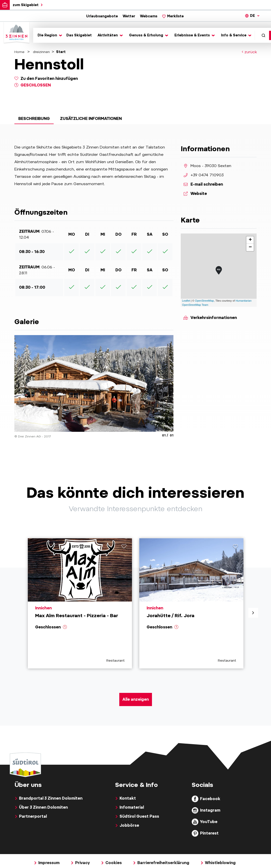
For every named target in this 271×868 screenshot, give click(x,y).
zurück (249, 52)
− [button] (250, 247)
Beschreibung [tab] (34, 119)
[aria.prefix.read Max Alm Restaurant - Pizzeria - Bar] (80, 603)
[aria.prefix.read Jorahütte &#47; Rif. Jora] (191, 603)
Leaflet (186, 301)
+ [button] (250, 240)
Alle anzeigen (136, 699)
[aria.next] (253, 613)
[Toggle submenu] (49, 35)
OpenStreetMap (204, 301)
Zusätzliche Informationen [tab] (91, 119)
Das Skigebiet (79, 35)
